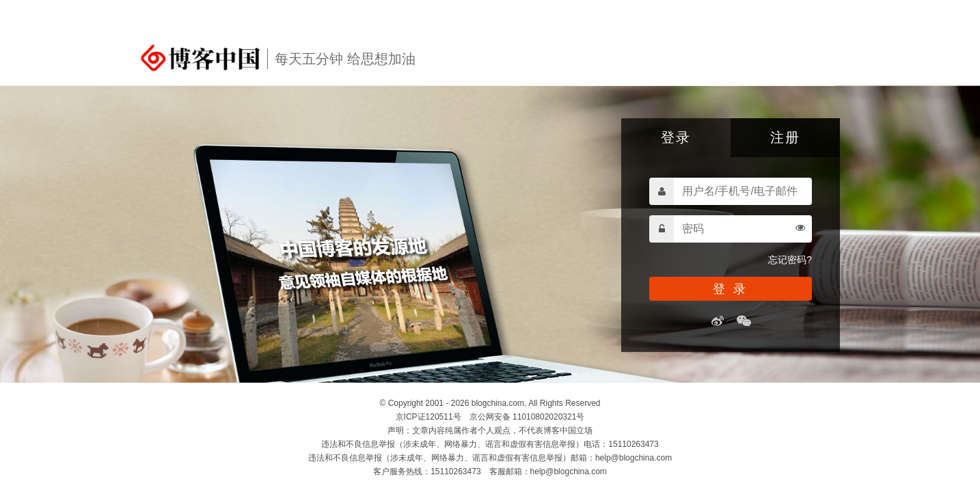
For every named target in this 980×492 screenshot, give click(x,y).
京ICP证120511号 (428, 417)
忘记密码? (790, 260)
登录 (676, 137)
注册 (785, 137)
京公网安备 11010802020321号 (527, 417)
